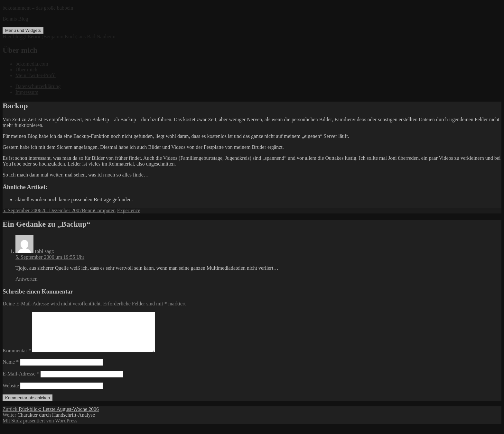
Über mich (26, 70)
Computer (104, 210)
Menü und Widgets (23, 30)
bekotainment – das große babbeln (38, 8)
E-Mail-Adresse (21, 381)
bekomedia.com (32, 64)
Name (11, 370)
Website (11, 393)
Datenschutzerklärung (38, 86)
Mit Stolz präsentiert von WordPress (40, 428)
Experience (129, 210)
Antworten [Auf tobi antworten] (26, 279)
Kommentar (17, 358)
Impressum (27, 92)
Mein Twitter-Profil (36, 75)
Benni (88, 210)
